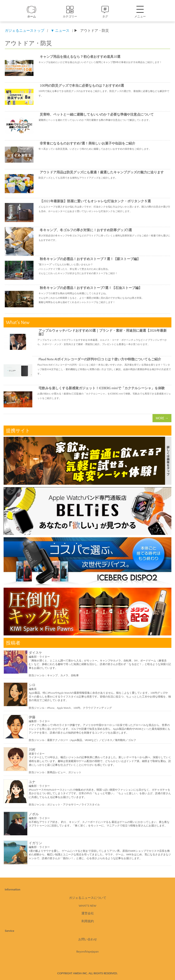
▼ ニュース (60, 31)
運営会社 (88, 913)
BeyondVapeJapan (88, 951)
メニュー (140, 12)
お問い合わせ (88, 939)
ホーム (32, 16)
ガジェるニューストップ (25, 31)
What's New (87, 905)
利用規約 (88, 921)
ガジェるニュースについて (88, 898)
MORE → (162, 418)
